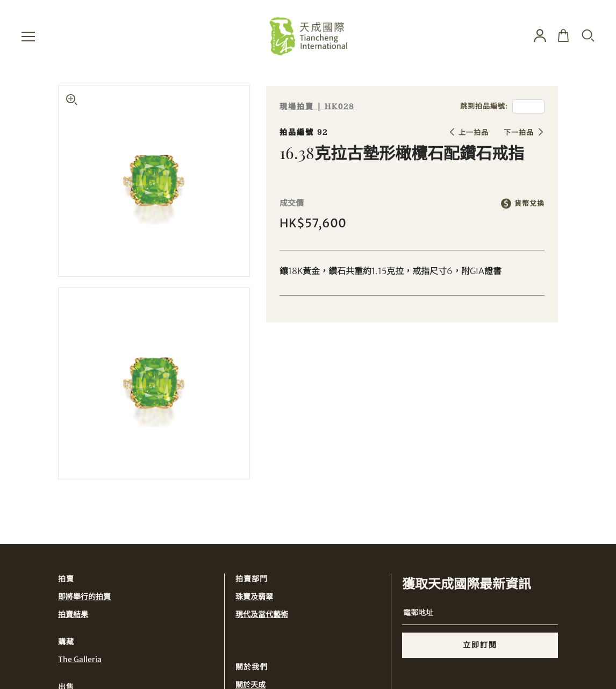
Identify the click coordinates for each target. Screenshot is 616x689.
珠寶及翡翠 (254, 597)
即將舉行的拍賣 (84, 597)
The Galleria (80, 659)
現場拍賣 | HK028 (317, 107)
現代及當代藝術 (262, 614)
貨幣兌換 (529, 203)
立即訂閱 (480, 645)
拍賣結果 (73, 614)
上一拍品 (474, 132)
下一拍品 (519, 132)
